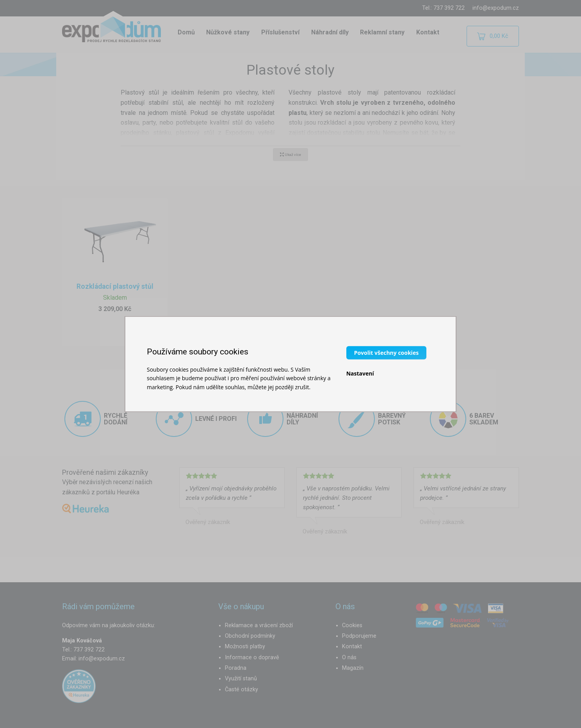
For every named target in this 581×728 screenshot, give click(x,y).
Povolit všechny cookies (386, 352)
